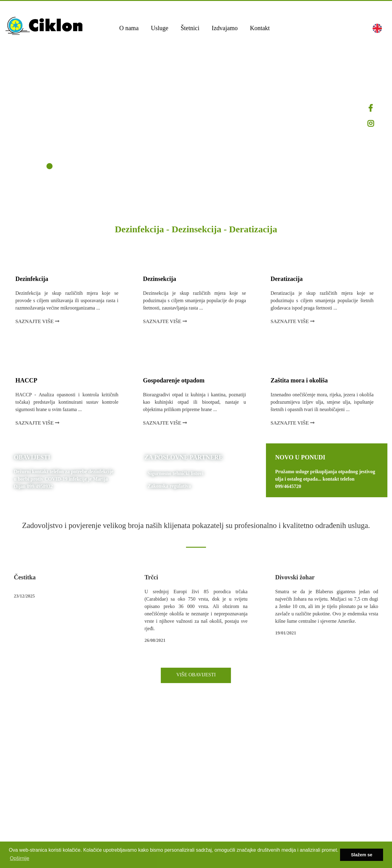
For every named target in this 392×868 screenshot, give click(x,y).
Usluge (160, 28)
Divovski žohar (295, 577)
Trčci (151, 577)
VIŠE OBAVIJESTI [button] (196, 675)
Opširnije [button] (20, 858)
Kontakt (260, 28)
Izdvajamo (225, 28)
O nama (129, 28)
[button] (377, 28)
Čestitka (25, 577)
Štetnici (190, 28)
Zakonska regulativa (169, 486)
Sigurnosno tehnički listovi (175, 473)
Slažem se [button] (362, 855)
